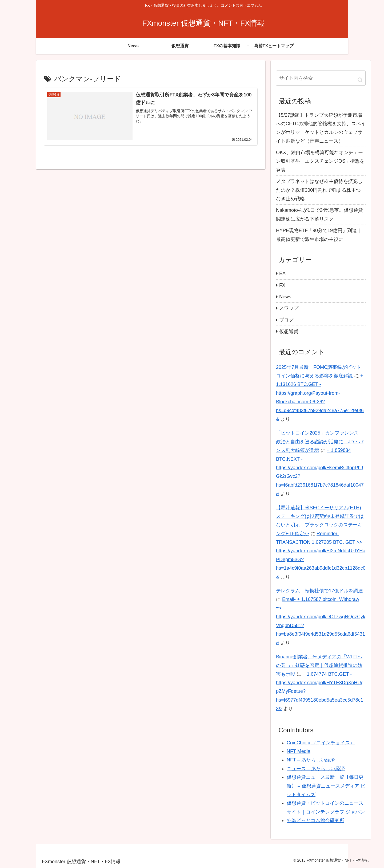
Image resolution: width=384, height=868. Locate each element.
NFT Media (299, 751)
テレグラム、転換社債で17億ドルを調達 (319, 591)
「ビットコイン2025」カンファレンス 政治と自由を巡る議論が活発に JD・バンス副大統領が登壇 (320, 442)
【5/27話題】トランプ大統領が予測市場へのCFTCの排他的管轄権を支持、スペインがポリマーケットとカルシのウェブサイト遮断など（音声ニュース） (321, 128)
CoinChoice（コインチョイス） (321, 743)
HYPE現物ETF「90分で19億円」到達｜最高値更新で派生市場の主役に (319, 235)
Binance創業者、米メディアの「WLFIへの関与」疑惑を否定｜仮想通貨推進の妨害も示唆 (319, 665)
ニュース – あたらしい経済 (316, 769)
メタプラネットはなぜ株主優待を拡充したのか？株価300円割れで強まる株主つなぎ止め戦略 (319, 190)
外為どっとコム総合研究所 (315, 820)
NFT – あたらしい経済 (311, 760)
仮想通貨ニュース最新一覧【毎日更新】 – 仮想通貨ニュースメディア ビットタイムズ (326, 786)
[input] (321, 78)
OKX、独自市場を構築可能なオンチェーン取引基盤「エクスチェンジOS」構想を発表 (320, 161)
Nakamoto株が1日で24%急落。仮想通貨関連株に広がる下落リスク (319, 214)
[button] (360, 80)
